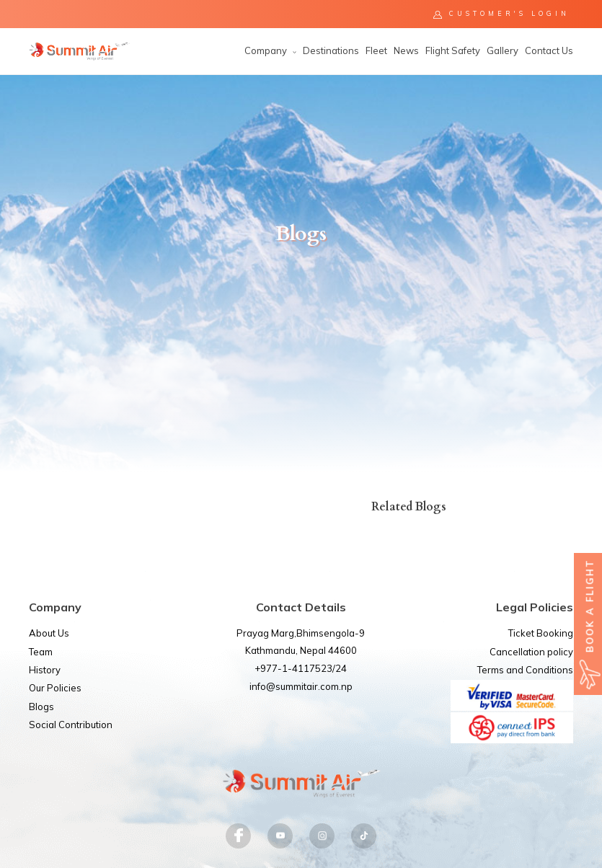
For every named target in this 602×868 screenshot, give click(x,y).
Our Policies (55, 688)
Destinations (331, 50)
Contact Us (549, 50)
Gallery (503, 50)
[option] (301, 273)
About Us (49, 633)
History (45, 670)
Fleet (376, 50)
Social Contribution (71, 725)
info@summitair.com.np (301, 686)
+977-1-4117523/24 (301, 668)
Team (41, 652)
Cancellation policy (531, 652)
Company (270, 50)
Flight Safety (453, 50)
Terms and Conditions (525, 670)
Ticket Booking (541, 633)
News (406, 50)
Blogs (41, 707)
